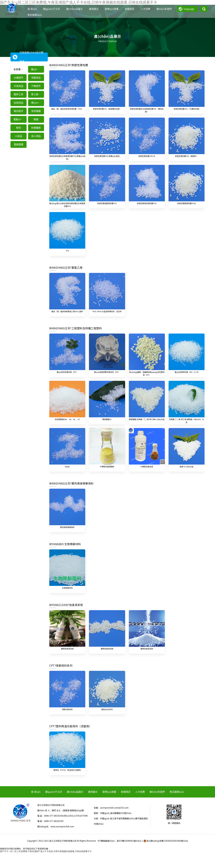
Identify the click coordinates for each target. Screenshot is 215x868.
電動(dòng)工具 (20, 119)
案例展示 (94, 9)
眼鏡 (36, 119)
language (189, 9)
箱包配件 (19, 111)
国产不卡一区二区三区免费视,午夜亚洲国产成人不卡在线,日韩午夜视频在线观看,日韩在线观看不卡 (46, 867)
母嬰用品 (36, 78)
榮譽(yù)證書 (112, 9)
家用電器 (36, 111)
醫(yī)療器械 (37, 69)
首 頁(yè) (32, 9)
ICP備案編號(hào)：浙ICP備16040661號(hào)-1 (120, 856)
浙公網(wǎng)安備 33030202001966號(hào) (166, 856)
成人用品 (36, 136)
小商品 (19, 136)
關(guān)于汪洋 (52, 9)
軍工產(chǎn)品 (38, 94)
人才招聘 (145, 9)
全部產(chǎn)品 (20, 69)
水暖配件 (19, 78)
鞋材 (19, 128)
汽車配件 (36, 86)
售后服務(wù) (35, 15)
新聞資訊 (130, 9)
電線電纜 (19, 144)
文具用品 (19, 86)
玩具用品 (19, 103)
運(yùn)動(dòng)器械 (38, 103)
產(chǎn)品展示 (74, 9)
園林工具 (19, 94)
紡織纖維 (36, 128)
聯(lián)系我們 (164, 9)
